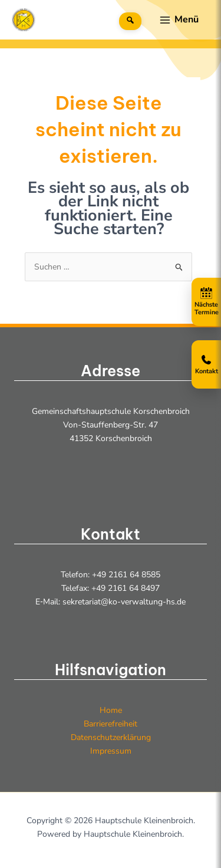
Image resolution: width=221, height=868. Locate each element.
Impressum (111, 751)
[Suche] (130, 21)
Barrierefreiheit (111, 724)
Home (111, 710)
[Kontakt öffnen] (206, 364)
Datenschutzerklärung (111, 737)
